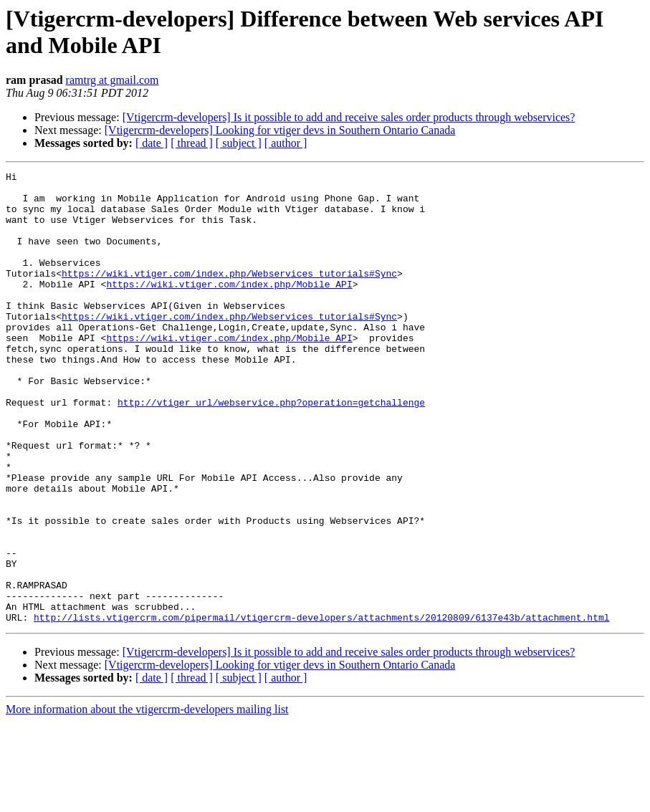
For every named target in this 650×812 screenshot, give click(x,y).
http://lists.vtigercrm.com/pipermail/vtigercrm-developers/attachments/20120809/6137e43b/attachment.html (321, 707)
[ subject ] (239, 143)
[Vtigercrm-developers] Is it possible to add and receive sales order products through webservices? (349, 117)
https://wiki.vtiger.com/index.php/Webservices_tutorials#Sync (229, 295)
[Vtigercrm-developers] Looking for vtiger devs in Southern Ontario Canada (280, 130)
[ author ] (286, 143)
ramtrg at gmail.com (113, 80)
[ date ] (152, 143)
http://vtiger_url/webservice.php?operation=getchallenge (271, 449)
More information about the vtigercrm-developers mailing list (147, 799)
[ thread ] (192, 143)
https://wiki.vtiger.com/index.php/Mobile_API (229, 307)
